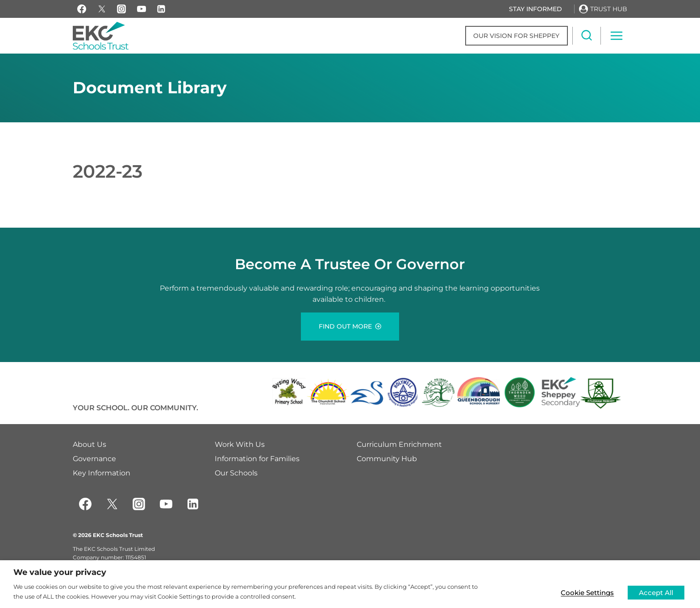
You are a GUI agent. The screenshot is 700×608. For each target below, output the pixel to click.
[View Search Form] (587, 36)
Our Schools (236, 473)
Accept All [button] (655, 592)
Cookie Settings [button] (585, 592)
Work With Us (240, 444)
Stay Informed (535, 9)
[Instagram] (121, 9)
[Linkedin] (161, 9)
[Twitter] (112, 504)
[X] (102, 9)
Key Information (102, 473)
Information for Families (257, 459)
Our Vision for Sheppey (516, 36)
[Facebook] (82, 9)
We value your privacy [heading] (60, 572)
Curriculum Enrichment (399, 444)
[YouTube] (142, 9)
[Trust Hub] (603, 9)
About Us (90, 444)
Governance (94, 459)
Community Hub (387, 459)
